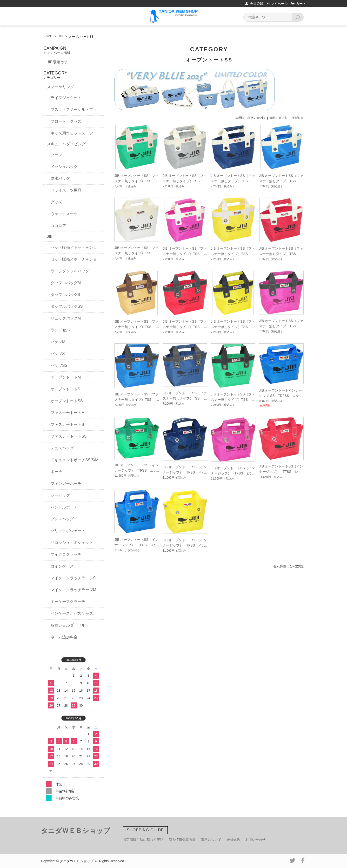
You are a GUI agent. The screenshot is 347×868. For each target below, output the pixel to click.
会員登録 (256, 4)
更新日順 (298, 118)
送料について (211, 840)
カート (301, 4)
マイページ (279, 4)
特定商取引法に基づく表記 (143, 840)
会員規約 (233, 840)
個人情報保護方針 (182, 840)
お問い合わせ (255, 840)
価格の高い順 (279, 118)
